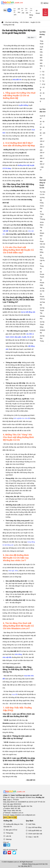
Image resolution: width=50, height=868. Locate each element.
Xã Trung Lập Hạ (42, 258)
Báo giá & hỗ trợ (10, 830)
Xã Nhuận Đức (42, 233)
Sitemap (8, 839)
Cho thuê (9, 11)
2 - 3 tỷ (42, 75)
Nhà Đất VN (17, 80)
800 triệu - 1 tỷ (42, 66)
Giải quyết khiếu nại (34, 830)
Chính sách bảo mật (34, 834)
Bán (5, 10)
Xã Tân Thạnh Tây (42, 311)
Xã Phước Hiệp (42, 283)
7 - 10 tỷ (42, 84)
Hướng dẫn (8, 821)
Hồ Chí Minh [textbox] (19, 9)
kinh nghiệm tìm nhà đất (22, 418)
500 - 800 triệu (41, 58)
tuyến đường (23, 105)
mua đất (15, 694)
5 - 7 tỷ (42, 81)
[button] (42, 3)
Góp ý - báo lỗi (32, 837)
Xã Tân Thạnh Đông (42, 324)
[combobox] (14, 15)
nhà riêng (18, 654)
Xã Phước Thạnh (42, 274)
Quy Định (30, 821)
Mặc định (31, 37)
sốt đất (6, 231)
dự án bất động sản (28, 312)
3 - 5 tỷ (42, 78)
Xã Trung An (42, 266)
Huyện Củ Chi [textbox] (19, 12)
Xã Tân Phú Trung (42, 338)
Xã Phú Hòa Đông (42, 250)
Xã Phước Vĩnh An (42, 297)
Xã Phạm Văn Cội (42, 241)
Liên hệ (7, 836)
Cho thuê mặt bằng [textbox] (15, 15)
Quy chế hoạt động (34, 827)
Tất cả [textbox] (23, 13)
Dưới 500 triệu (41, 49)
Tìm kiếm (45, 12)
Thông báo (8, 833)
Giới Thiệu (31, 824)
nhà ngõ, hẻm (13, 571)
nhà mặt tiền (7, 657)
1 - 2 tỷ (42, 72)
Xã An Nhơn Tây (42, 225)
